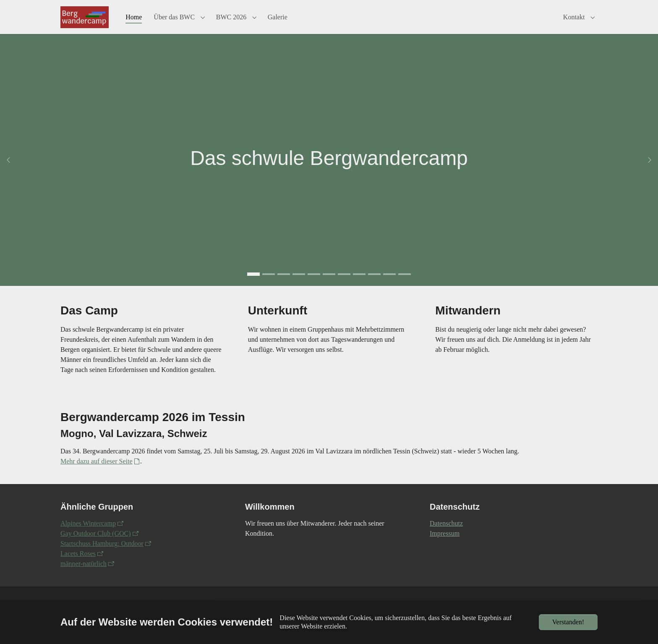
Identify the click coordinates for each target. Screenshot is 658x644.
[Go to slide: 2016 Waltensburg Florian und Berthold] (344, 286)
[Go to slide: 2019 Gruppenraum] (314, 286)
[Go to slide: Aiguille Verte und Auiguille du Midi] (389, 286)
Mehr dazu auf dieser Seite (96, 473)
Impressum (445, 546)
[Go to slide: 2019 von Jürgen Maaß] (269, 286)
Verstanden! (568, 622)
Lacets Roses (78, 566)
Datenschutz (446, 535)
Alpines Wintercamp (88, 535)
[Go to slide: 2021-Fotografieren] (374, 286)
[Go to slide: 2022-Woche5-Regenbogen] (329, 286)
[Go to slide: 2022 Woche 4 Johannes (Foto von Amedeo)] (284, 286)
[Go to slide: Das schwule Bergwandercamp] (253, 286)
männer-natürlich (84, 576)
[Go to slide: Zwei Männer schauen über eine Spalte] (405, 286)
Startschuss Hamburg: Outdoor (102, 556)
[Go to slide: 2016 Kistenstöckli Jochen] (359, 286)
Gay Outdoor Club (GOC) (96, 546)
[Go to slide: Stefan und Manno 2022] (299, 286)
